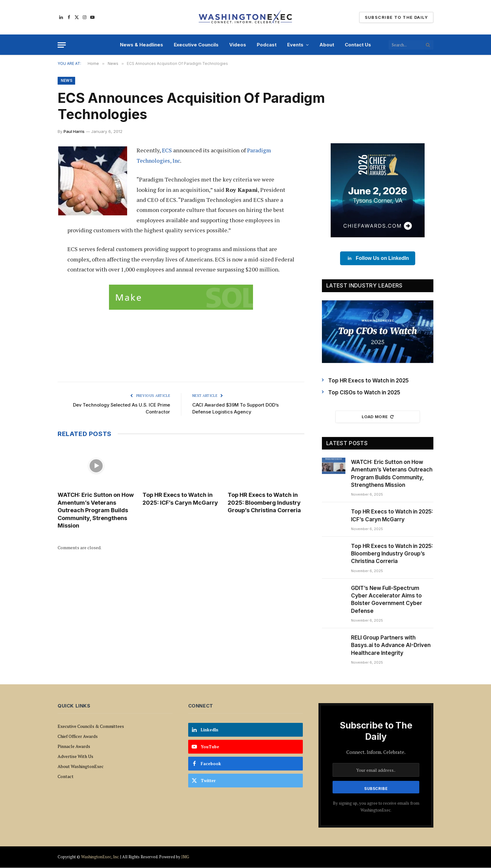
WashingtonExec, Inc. (100, 857)
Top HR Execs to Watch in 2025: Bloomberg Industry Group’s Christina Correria (264, 503)
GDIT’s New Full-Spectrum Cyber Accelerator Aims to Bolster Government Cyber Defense (387, 600)
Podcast (267, 45)
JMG (185, 857)
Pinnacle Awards (74, 747)
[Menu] (62, 45)
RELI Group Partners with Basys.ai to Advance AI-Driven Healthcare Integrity (391, 646)
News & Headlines (142, 45)
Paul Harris (74, 132)
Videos (238, 45)
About (327, 45)
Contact (66, 777)
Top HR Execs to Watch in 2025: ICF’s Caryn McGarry (180, 500)
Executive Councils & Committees (91, 726)
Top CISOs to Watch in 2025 (364, 393)
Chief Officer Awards (78, 736)
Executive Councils (196, 45)
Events (295, 45)
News (67, 81)
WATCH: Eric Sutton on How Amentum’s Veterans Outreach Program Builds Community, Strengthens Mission (96, 511)
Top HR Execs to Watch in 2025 (368, 381)
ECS (167, 150)
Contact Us (358, 45)
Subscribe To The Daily (396, 17)
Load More (378, 417)
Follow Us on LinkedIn (378, 259)
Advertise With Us (75, 757)
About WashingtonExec (81, 767)
